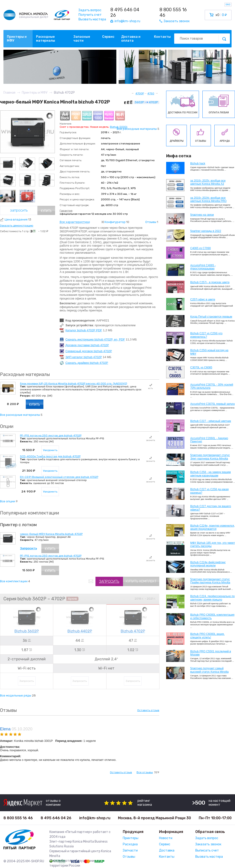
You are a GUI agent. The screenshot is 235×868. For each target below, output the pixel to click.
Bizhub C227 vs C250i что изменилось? (206, 335)
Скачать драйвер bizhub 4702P (87, 363)
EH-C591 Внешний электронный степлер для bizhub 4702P (59, 477)
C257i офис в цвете (203, 299)
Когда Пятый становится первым (211, 317)
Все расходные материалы (137, 129)
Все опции (8, 501)
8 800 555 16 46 (173, 12)
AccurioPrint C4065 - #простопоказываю (203, 267)
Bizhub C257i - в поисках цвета (210, 282)
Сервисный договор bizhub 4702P (89, 351)
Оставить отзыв (148, 710)
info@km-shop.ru (95, 818)
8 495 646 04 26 (125, 12)
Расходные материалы (46, 39)
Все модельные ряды (16, 695)
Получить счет (90, 15)
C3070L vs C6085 (201, 367)
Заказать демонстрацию (17, 226)
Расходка (130, 844)
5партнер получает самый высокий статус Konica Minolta (209, 670)
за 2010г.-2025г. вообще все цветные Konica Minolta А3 (208, 182)
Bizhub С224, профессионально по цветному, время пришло (213, 598)
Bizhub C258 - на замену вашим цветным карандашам (211, 474)
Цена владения (18, 219)
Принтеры (131, 838)
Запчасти (130, 850)
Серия (10, 599)
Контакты (162, 37)
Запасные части (82, 39)
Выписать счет (207, 850)
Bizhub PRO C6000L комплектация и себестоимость (212, 616)
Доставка (167, 850)
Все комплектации (14, 581)
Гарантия (66, 211)
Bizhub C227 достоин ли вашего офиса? (211, 508)
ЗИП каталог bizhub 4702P (84, 357)
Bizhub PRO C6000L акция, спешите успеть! (207, 636)
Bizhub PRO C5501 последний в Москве (211, 653)
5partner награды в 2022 (206, 231)
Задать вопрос (90, 10)
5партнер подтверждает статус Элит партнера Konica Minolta (210, 457)
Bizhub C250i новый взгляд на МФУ (209, 352)
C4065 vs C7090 (200, 248)
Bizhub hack (198, 163)
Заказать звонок (208, 844)
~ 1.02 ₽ (43, 231)
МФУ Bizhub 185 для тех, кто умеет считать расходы (213, 544)
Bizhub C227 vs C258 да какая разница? (209, 491)
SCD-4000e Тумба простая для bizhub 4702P (50, 456)
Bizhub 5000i (119, 127)
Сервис (108, 37)
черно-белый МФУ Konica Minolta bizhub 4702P (51, 534)
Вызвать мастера (92, 19)
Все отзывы (145, 772)
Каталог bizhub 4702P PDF (84, 330)
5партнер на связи (202, 215)
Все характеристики (75, 222)
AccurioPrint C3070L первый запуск (213, 404)
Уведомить (50, 450)
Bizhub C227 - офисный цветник (211, 421)
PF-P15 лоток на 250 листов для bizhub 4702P (51, 435)
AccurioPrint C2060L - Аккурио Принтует (209, 440)
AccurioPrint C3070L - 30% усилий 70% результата (212, 386)
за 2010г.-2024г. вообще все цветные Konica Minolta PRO (208, 199)
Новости (166, 838)
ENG (228, 5)
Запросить (19, 210)
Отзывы (151, 222)
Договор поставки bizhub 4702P (87, 345)
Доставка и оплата (131, 39)
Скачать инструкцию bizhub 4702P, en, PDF (95, 339)
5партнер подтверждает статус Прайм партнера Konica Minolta (210, 581)
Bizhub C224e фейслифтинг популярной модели (208, 564)
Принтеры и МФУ (17, 39)
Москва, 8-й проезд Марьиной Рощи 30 (154, 818)
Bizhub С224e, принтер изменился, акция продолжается (213, 527)
